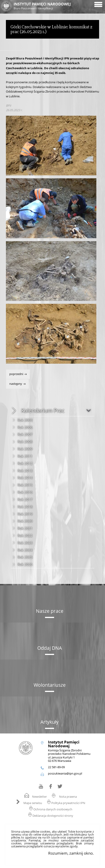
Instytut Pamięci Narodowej (49, 6)
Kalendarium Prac (43, 411)
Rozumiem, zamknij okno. (71, 853)
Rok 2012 (25, 463)
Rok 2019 (25, 514)
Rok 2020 (25, 521)
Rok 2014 (25, 478)
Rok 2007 (25, 434)
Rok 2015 (25, 485)
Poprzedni (15, 373)
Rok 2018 (25, 507)
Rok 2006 (25, 427)
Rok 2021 (25, 528)
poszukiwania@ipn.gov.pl (65, 774)
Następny (14, 383)
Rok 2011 (25, 456)
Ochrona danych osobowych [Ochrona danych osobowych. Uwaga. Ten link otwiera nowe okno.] (53, 809)
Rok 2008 (25, 441)
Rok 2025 (25, 557)
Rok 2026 (25, 564)
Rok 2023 (25, 543)
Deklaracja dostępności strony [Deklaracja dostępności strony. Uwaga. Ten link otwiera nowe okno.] (53, 816)
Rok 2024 (25, 550)
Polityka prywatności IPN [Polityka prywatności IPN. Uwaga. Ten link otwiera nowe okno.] (68, 803)
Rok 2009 (25, 449)
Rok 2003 (25, 420)
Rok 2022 (25, 535)
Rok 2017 (25, 499)
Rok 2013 (25, 471)
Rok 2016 (25, 492)
